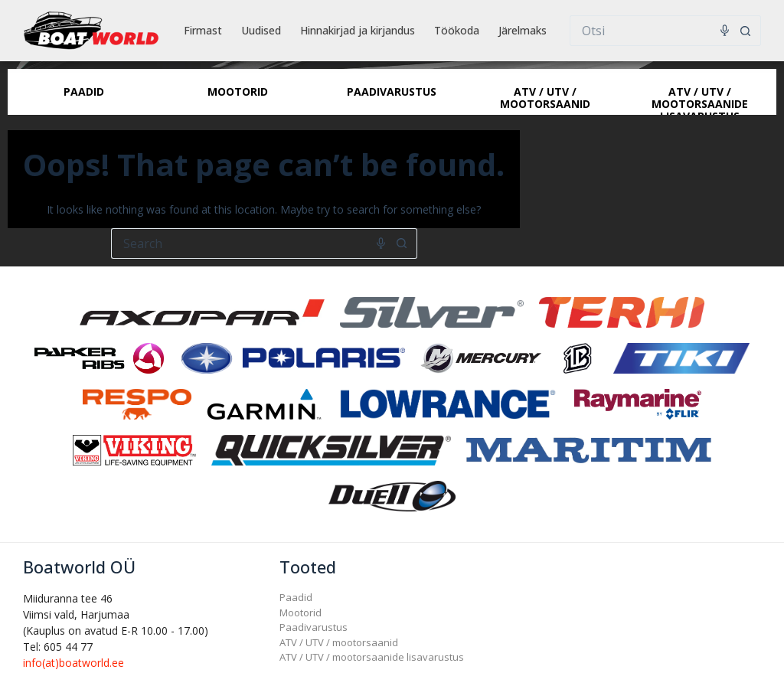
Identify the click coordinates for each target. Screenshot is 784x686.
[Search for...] (650, 31)
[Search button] (746, 31)
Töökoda (457, 30)
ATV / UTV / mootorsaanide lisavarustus (372, 657)
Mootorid (301, 612)
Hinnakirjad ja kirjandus (358, 30)
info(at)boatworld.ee (73, 663)
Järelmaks (523, 30)
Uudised (261, 30)
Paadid (296, 597)
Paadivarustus (314, 627)
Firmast (203, 30)
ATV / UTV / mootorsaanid (339, 642)
